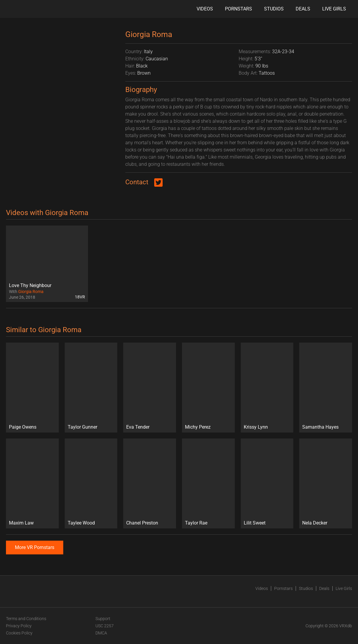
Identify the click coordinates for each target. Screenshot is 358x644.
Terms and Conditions (26, 619)
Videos (205, 9)
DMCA (101, 633)
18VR (80, 297)
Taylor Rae (196, 523)
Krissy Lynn (256, 427)
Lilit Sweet (255, 523)
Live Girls (334, 9)
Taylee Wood (81, 523)
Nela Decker (315, 523)
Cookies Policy (19, 633)
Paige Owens (23, 427)
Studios (274, 9)
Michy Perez (198, 427)
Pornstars (239, 9)
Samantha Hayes (320, 427)
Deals (303, 9)
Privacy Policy (19, 626)
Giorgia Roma (31, 292)
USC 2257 (105, 626)
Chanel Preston (142, 523)
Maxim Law (21, 523)
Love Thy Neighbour (30, 285)
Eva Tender (138, 427)
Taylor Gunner (82, 427)
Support (103, 619)
